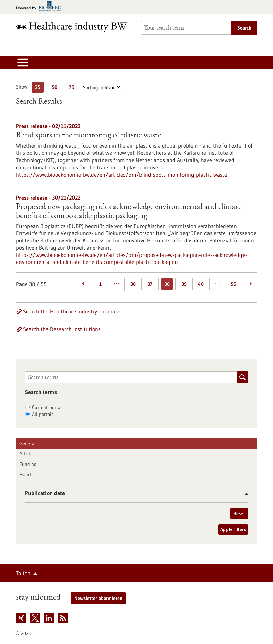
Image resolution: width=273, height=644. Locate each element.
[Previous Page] (83, 284)
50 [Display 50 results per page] (56, 88)
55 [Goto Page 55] (233, 284)
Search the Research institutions (62, 329)
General (28, 443)
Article (26, 454)
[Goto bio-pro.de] (41, 7)
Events (26, 475)
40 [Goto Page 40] (201, 284)
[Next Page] (251, 284)
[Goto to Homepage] (74, 27)
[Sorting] (101, 87)
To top (23, 573)
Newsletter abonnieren (98, 598)
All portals (43, 414)
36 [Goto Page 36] (133, 284)
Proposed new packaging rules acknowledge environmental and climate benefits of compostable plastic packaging (129, 212)
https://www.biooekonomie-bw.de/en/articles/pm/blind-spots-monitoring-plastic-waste (122, 175)
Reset (239, 513)
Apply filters (233, 529)
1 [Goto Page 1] (100, 284)
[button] (244, 494)
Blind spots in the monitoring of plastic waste (88, 136)
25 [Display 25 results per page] (39, 88)
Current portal (47, 407)
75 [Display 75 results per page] (73, 88)
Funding (28, 464)
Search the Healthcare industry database (72, 311)
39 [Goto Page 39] (184, 284)
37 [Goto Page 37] (150, 284)
